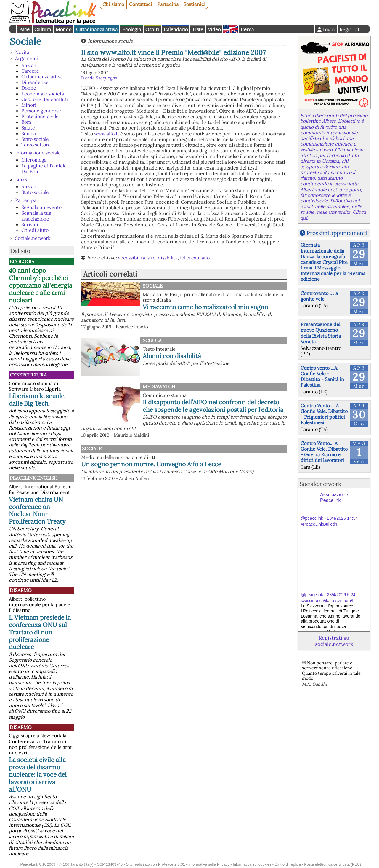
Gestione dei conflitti (45, 99)
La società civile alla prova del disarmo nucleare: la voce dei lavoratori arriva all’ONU (38, 774)
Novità (22, 52)
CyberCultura (28, 375)
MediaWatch (159, 387)
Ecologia (132, 29)
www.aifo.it (107, 134)
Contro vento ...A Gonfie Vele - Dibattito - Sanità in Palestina (322, 376)
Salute (28, 128)
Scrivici (30, 224)
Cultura (43, 29)
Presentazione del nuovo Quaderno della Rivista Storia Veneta (321, 333)
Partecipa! (26, 200)
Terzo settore (36, 145)
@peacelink (312, 518)
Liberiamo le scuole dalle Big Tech (37, 400)
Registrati (350, 29)
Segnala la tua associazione (36, 216)
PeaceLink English (34, 478)
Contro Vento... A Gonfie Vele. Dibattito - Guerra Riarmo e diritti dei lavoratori (324, 452)
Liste (198, 29)
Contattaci (141, 4)
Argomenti (27, 58)
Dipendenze (35, 82)
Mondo (64, 29)
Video (214, 29)
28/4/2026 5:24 (341, 595)
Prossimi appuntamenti (337, 233)
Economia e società (43, 94)
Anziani (30, 65)
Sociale (25, 41)
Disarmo (21, 590)
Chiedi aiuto (35, 230)
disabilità (168, 258)
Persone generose (41, 111)
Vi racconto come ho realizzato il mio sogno (205, 307)
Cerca (247, 29)
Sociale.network (33, 238)
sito (151, 258)
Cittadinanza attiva (97, 29)
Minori (29, 105)
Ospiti (152, 29)
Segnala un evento (41, 207)
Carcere (30, 71)
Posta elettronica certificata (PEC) (333, 864)
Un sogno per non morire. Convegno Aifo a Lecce (151, 464)
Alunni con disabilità (172, 356)
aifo (206, 258)
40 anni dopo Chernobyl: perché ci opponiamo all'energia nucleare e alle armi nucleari (41, 285)
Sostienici (195, 4)
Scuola (29, 133)
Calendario (176, 29)
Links (21, 179)
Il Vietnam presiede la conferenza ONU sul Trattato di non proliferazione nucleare (40, 632)
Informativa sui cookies (252, 864)
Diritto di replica (288, 864)
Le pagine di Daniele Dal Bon (44, 169)
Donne (29, 88)
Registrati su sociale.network (334, 641)
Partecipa (168, 4)
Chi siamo (113, 4)
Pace (24, 29)
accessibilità (132, 258)
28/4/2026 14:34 (342, 518)
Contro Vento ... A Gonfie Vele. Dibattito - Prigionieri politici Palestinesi (324, 414)
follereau (190, 258)
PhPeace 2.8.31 (172, 864)
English (231, 29)
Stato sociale (35, 139)
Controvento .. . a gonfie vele (319, 296)
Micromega (34, 160)
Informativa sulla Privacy (209, 864)
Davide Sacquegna (99, 78)
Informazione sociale (38, 153)
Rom (26, 122)
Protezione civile (40, 116)
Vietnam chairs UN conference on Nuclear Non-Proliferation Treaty (37, 510)
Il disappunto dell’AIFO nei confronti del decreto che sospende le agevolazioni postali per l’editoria (213, 406)
